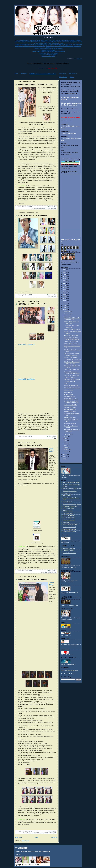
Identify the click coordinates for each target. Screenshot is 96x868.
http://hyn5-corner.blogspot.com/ (70, 670)
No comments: (52, 295)
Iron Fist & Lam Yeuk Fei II (71, 358)
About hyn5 (24, 74)
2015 (65, 294)
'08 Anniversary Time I (70, 418)
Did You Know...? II (68, 493)
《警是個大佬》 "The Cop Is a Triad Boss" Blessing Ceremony (48, 52)
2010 (65, 305)
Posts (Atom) (25, 841)
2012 (65, 301)
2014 (65, 296)
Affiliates (72, 77)
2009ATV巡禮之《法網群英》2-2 (26, 379)
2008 (65, 310)
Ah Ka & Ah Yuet (68, 390)
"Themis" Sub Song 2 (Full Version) (48, 53)
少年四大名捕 (52, 833)
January (67, 452)
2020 (65, 283)
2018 (65, 288)
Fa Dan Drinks (66, 522)
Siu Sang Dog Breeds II (69, 518)
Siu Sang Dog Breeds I (69, 516)
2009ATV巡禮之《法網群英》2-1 (26, 344)
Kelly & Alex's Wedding (70, 424)
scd (55, 572)
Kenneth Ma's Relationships (71, 336)
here (19, 854)
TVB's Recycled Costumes (70, 491)
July (66, 439)
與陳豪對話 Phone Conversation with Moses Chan (43, 74)
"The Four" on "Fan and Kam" (72, 370)
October (67, 316)
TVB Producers (73, 74)
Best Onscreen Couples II (69, 529)
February (67, 450)
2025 (65, 272)
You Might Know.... (68, 496)
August (66, 436)
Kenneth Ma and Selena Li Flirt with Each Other (35, 84)
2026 (65, 270)
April (66, 445)
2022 (65, 279)
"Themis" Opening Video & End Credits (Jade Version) (48, 49)
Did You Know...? (67, 502)
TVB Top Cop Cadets (68, 509)
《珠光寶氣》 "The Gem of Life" (73, 360)
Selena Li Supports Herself (71, 386)
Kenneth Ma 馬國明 (40, 208)
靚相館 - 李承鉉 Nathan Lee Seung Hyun (32, 216)
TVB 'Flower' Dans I (68, 511)
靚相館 (54, 297)
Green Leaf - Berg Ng (68, 551)
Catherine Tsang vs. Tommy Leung (72, 504)
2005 (65, 459)
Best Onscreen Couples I (69, 527)
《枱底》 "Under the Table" (69, 133)
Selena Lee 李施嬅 (51, 208)
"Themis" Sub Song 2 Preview (48, 55)
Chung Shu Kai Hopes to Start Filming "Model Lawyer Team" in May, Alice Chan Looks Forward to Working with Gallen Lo (48, 40)
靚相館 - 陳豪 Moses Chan (71, 399)
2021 (65, 281)
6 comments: (52, 571)
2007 (65, 455)
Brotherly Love (68, 392)
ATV (55, 438)
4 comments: (52, 831)
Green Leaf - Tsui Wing (69, 548)
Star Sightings (63, 74)
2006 (65, 457)
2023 (65, 277)
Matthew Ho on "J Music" (48, 50)
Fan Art (66, 383)
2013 (65, 299)
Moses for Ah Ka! (69, 394)
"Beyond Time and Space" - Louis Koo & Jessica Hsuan (48, 43)
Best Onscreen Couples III (70, 532)
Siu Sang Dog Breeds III (69, 520)
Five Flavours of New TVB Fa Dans (72, 489)
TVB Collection (63, 77)
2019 (65, 285)
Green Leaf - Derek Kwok (69, 553)
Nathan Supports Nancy (52, 450)
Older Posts (54, 837)
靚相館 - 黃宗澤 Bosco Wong (72, 344)
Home (16, 74)
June (66, 441)
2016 (65, 292)
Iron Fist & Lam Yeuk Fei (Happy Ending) (33, 579)
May (66, 443)
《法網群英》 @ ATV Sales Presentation (32, 304)
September (67, 434)
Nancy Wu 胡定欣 (49, 572)
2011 (65, 303)
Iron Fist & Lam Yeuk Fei (71, 405)
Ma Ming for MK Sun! (70, 397)
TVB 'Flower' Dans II (68, 513)
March (66, 447)
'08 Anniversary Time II (70, 412)
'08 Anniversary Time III (70, 407)
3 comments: (52, 207)
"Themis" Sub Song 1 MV (48, 56)
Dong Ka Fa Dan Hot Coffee (70, 525)
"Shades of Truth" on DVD (71, 342)
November (67, 314)
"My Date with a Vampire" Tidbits (71, 482)
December (67, 312)
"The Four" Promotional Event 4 (72, 388)
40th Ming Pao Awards (70, 409)
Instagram (80, 59)
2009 (65, 307)
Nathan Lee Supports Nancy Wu (30, 445)
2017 (65, 290)
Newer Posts (18, 837)
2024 (65, 274)
